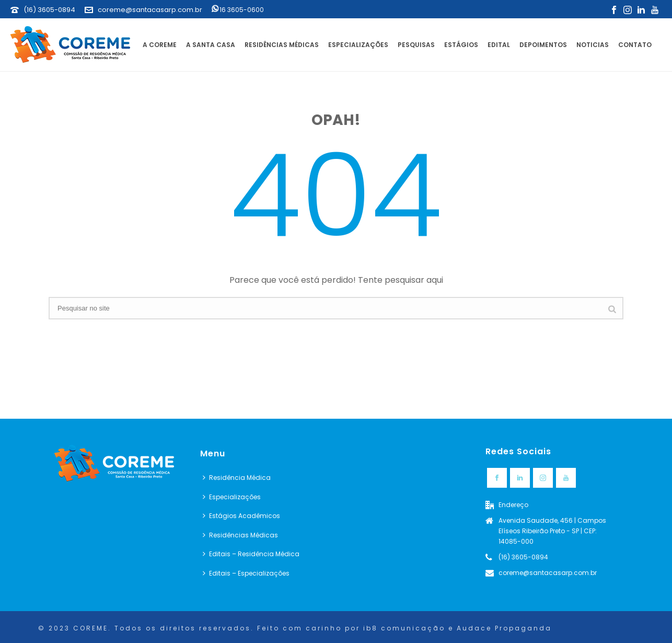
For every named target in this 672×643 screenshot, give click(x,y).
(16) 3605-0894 (49, 10)
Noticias (593, 45)
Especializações (358, 45)
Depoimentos (543, 45)
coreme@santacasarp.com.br (150, 10)
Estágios (461, 45)
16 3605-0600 (238, 10)
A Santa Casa (211, 45)
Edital (499, 45)
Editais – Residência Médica (251, 554)
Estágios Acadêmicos (241, 516)
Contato (635, 45)
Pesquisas (416, 45)
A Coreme (160, 45)
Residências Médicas (282, 45)
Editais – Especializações (246, 573)
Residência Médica (237, 478)
